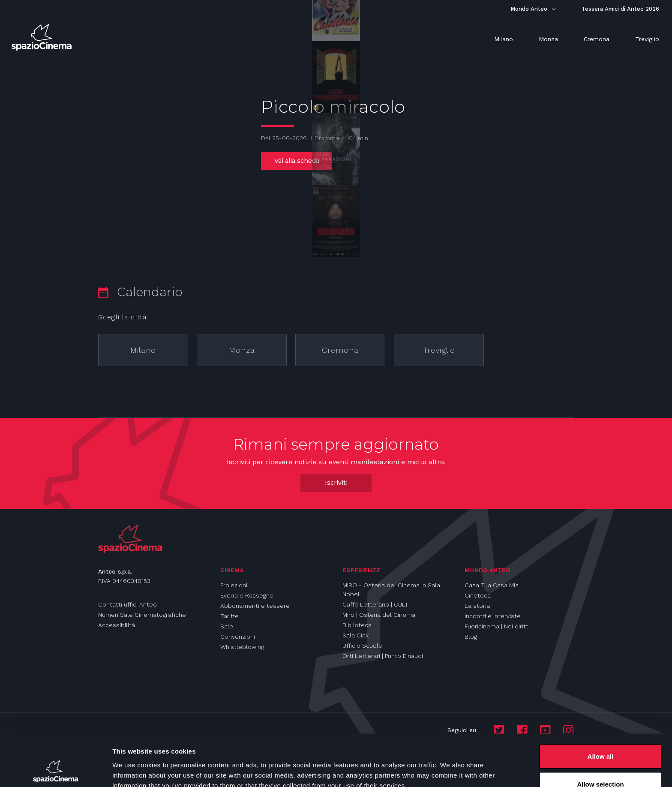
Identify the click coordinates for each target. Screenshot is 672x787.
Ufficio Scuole (362, 646)
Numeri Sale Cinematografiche (142, 615)
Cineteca (478, 595)
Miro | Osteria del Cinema (379, 615)
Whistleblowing (242, 647)
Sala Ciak (355, 635)
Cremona (340, 350)
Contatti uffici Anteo (127, 604)
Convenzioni (238, 637)
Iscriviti (336, 483)
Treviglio (439, 350)
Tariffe (229, 616)
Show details (450, 765)
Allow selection (600, 736)
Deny (601, 764)
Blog (471, 637)
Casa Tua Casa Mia (492, 585)
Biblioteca (357, 625)
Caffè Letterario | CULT (375, 604)
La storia (477, 606)
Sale (227, 626)
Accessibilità (117, 625)
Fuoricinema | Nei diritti (497, 626)
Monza (242, 350)
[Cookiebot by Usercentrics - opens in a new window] (55, 770)
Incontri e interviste (493, 616)
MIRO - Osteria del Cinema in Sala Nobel (391, 590)
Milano (143, 350)
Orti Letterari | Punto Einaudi (383, 656)
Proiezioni (234, 585)
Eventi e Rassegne (247, 595)
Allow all (601, 708)
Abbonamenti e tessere (255, 606)
